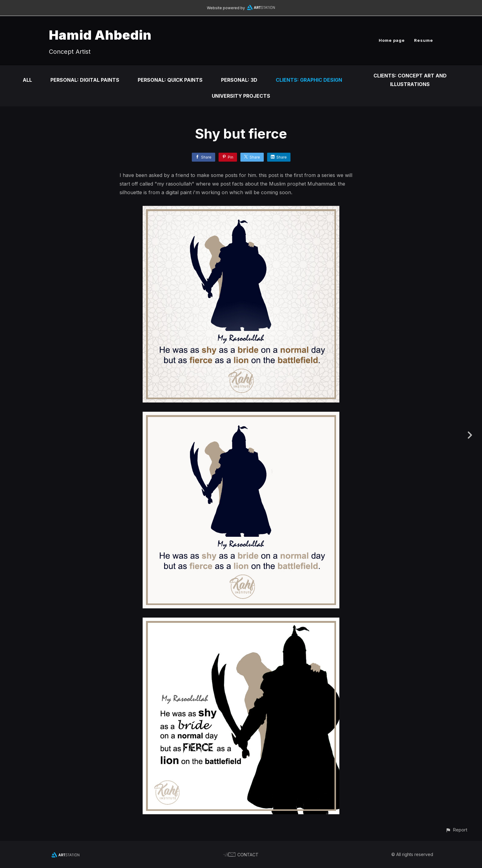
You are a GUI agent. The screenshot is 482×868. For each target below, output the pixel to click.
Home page (392, 40)
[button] (456, 830)
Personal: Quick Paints (170, 80)
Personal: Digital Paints (85, 80)
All (27, 80)
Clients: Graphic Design (309, 80)
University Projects (241, 96)
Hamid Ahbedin (100, 35)
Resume (424, 40)
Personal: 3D (239, 80)
